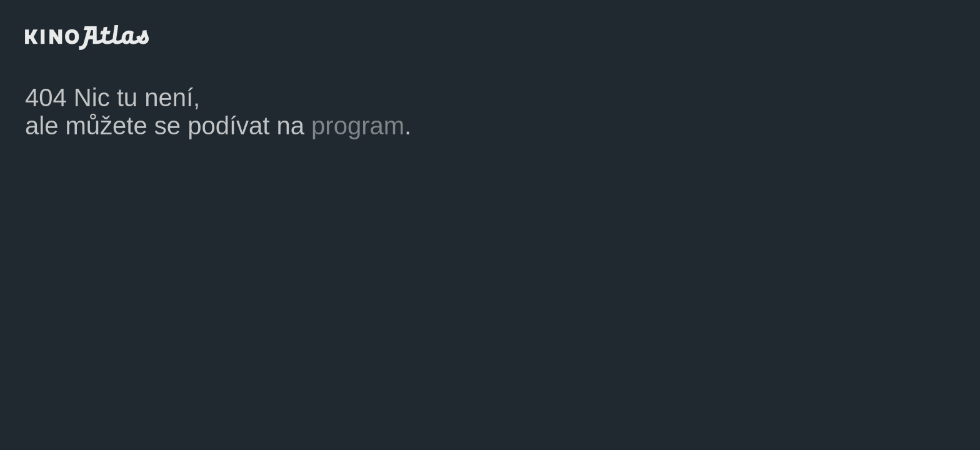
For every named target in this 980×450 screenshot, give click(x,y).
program (358, 126)
